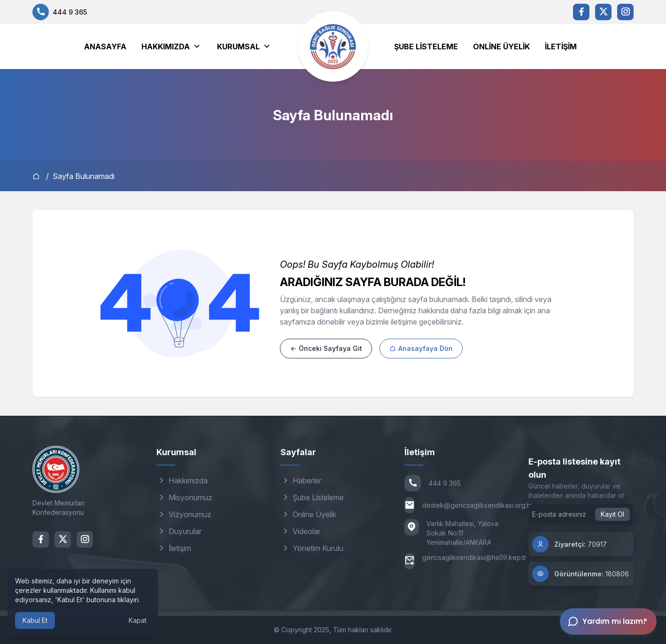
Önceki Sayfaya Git (326, 348)
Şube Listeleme (426, 47)
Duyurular (179, 531)
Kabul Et (35, 620)
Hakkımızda (166, 47)
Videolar (300, 531)
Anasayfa (105, 47)
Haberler (301, 481)
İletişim (561, 47)
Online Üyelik (501, 47)
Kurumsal (238, 47)
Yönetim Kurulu (312, 548)
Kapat (138, 620)
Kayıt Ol (612, 514)
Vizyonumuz (184, 514)
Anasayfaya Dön (421, 348)
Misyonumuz (184, 497)
